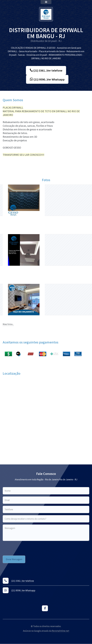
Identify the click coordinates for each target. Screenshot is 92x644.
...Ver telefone (27, 581)
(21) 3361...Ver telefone (46, 71)
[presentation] (23, 548)
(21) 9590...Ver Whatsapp (47, 79)
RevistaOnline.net (61, 631)
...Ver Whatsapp (28, 590)
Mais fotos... (8, 324)
